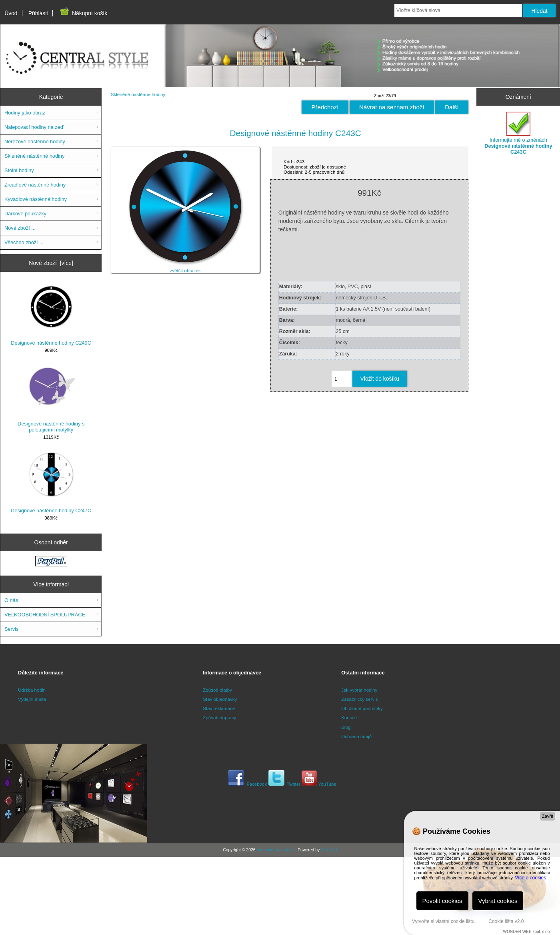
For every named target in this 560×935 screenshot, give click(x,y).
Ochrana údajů (356, 736)
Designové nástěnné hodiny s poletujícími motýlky (51, 398)
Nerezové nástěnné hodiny (35, 141)
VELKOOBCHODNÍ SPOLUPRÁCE (45, 615)
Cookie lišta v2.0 (506, 921)
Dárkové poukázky (25, 214)
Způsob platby (217, 690)
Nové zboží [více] (51, 263)
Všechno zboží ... (24, 242)
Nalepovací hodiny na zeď (34, 127)
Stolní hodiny (19, 170)
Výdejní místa (32, 699)
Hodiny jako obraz (25, 113)
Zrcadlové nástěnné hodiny (35, 185)
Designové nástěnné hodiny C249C (51, 314)
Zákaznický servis (359, 699)
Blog (346, 727)
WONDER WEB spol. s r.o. (527, 932)
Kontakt (349, 717)
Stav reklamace (219, 708)
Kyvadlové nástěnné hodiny (36, 199)
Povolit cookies (442, 901)
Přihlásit (38, 13)
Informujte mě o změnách (518, 133)
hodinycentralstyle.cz (276, 850)
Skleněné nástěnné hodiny (138, 94)
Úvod (11, 13)
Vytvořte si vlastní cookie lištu (443, 921)
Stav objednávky (220, 699)
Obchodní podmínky (362, 708)
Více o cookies (530, 878)
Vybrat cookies (498, 901)
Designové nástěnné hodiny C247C (51, 482)
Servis (11, 629)
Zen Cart (329, 850)
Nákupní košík (83, 13)
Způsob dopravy (219, 717)
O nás (11, 600)
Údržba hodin (32, 690)
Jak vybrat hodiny (359, 690)
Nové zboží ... (20, 228)
